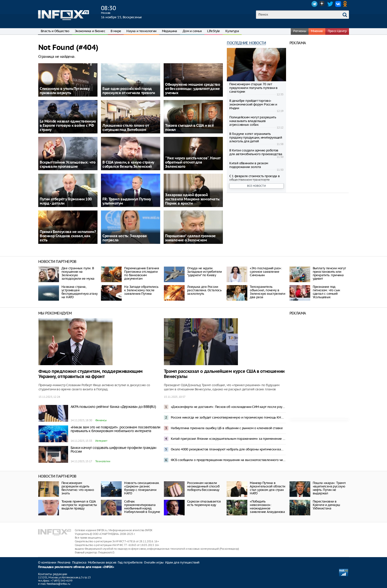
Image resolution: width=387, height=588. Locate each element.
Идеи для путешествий (182, 562)
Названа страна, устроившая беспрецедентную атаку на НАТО (79, 292)
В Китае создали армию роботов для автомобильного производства (256, 152)
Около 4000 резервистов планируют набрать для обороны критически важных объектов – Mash (228, 449)
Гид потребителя (130, 562)
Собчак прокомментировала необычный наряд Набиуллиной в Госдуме (142, 507)
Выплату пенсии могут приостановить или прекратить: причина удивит (329, 273)
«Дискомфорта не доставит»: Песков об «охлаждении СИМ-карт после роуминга (228, 407)
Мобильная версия (102, 562)
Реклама (64, 562)
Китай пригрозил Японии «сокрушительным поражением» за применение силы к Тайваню (228, 439)
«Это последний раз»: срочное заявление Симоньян (266, 272)
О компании (47, 562)
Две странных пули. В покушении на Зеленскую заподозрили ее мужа (78, 273)
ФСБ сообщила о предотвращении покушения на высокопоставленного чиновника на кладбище (228, 460)
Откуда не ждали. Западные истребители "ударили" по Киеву (204, 272)
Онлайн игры (154, 562)
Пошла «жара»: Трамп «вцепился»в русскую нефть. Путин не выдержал (329, 488)
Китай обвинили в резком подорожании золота (249, 165)
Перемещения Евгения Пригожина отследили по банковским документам (142, 273)
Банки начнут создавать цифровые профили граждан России (114, 450)
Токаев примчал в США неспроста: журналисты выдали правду (79, 505)
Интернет (101, 441)
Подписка (79, 562)
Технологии (103, 461)
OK (346, 4)
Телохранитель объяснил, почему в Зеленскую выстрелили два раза (267, 292)
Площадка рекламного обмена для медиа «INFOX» (76, 567)
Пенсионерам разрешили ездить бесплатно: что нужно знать (78, 488)
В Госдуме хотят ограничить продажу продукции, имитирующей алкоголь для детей (256, 137)
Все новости (256, 186)
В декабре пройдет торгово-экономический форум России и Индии (253, 104)
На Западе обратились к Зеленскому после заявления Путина (141, 290)
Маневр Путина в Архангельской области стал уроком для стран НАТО (267, 488)
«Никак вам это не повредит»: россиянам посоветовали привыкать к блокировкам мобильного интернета (115, 429)
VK (338, 4)
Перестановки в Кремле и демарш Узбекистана (326, 505)
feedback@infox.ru (58, 584)
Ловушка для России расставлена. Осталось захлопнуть (204, 290)
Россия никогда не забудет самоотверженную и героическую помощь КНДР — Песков (228, 417)
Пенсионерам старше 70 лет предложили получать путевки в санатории (253, 88)
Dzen (322, 4)
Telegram (314, 4)
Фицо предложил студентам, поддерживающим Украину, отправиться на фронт (91, 374)
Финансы (101, 420)
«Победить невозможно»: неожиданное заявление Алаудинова (267, 507)
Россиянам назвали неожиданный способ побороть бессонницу (203, 486)
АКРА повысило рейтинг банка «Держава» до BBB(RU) (113, 407)
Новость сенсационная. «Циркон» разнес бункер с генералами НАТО (142, 488)
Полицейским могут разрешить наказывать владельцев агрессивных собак (253, 121)
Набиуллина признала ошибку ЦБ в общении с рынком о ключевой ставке (227, 428)
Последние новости (246, 43)
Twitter (330, 4)
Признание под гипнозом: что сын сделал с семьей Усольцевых (326, 292)
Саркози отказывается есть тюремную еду (204, 503)
